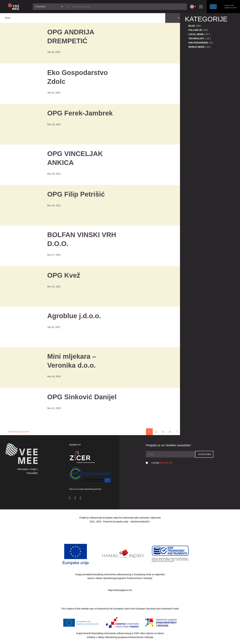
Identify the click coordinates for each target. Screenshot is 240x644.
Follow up (195, 30)
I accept (162, 463)
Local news (196, 34)
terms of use (166, 463)
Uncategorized (198, 43)
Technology (196, 38)
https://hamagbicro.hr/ (120, 590)
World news (196, 47)
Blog (192, 26)
